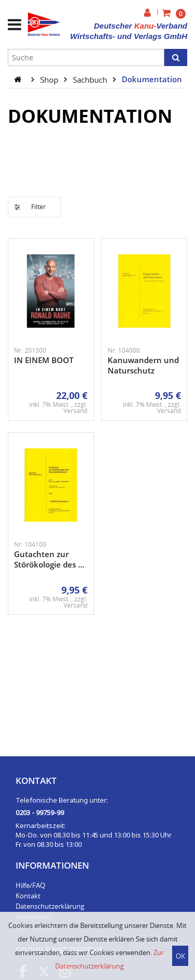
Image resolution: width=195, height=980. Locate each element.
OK (180, 956)
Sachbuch (91, 79)
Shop (50, 79)
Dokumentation (152, 79)
